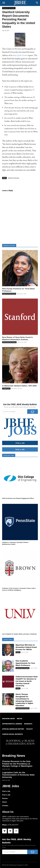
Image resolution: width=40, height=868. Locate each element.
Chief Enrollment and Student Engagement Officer (18, 498)
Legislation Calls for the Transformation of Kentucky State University (18, 775)
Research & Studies (9, 8)
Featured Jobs (9, 455)
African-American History (9, 342)
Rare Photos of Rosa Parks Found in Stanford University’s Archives (17, 338)
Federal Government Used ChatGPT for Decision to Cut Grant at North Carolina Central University (27, 681)
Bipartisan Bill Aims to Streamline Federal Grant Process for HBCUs (26, 647)
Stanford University (13, 178)
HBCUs (18, 652)
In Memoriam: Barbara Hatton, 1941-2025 (19, 386)
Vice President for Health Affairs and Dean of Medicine (19, 634)
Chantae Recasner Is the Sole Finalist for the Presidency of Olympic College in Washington (17, 764)
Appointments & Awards (9, 294)
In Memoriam (6, 388)
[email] (15, 412)
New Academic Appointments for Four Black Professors (25, 663)
